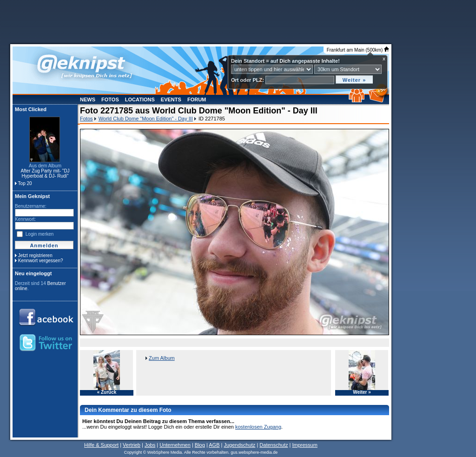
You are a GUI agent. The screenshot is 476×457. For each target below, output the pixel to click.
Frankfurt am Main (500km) (358, 50)
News (88, 99)
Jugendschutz (239, 445)
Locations (140, 99)
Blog (200, 445)
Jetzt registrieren (35, 255)
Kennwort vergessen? (41, 261)
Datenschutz (274, 445)
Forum (197, 99)
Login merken (40, 234)
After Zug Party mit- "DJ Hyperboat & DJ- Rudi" (45, 173)
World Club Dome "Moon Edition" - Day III (146, 119)
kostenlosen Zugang (258, 427)
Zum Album (162, 358)
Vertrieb (132, 445)
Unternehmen (175, 445)
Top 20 (25, 183)
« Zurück (107, 392)
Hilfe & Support (101, 445)
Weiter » (362, 392)
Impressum (304, 445)
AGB (214, 445)
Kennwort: (25, 219)
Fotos (110, 99)
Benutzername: (31, 206)
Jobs (150, 445)
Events (171, 99)
